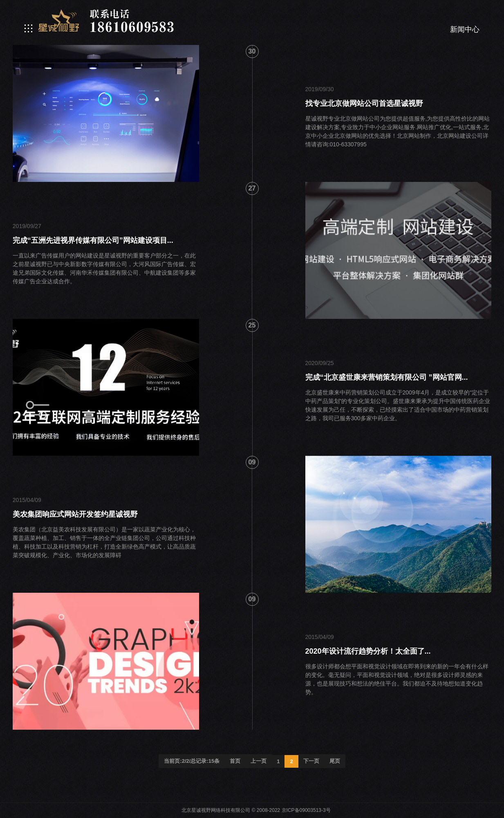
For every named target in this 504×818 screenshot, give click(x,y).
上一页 (259, 761)
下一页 (311, 761)
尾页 (335, 761)
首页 (235, 761)
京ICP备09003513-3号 (306, 810)
